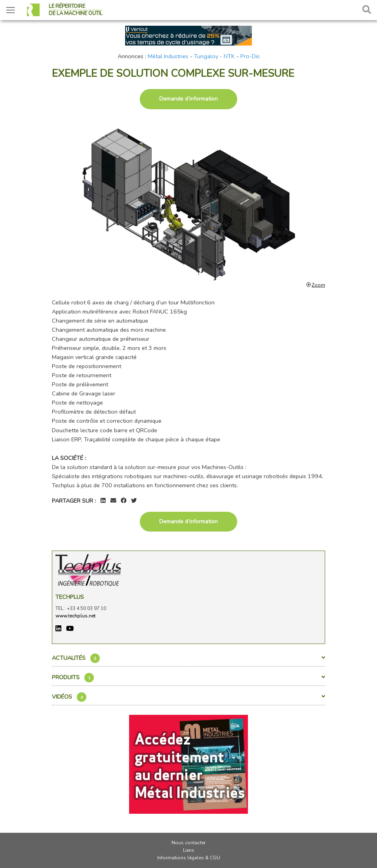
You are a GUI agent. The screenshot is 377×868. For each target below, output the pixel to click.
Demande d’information (188, 99)
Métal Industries (168, 56)
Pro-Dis (250, 56)
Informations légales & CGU (189, 858)
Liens (189, 850)
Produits (188, 678)
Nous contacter (188, 843)
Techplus (70, 597)
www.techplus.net (75, 616)
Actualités (188, 658)
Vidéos (188, 697)
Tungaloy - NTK (214, 56)
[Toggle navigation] (10, 10)
